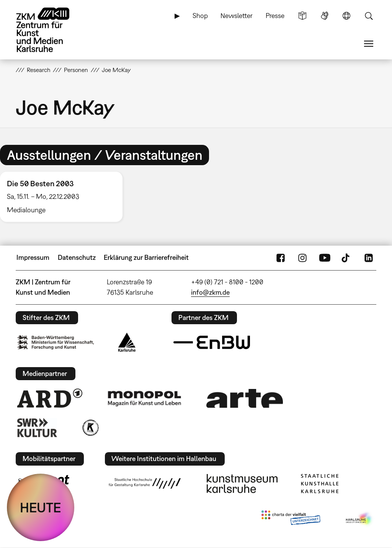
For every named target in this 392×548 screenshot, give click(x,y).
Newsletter (237, 16)
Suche (369, 16)
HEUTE (41, 507)
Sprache (346, 16)
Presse (275, 16)
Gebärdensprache (325, 16)
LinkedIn (369, 258)
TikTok (346, 258)
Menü (369, 44)
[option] (65, 197)
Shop (200, 16)
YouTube (325, 258)
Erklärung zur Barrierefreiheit (146, 257)
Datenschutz (77, 257)
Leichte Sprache (302, 16)
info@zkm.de (210, 292)
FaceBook (281, 258)
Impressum (33, 257)
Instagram (302, 258)
